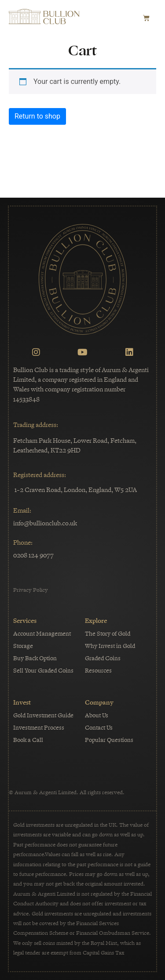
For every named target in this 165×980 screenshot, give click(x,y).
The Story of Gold (108, 634)
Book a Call (28, 740)
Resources (98, 671)
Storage (23, 646)
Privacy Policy (31, 590)
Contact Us (99, 728)
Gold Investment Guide (43, 715)
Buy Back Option (35, 658)
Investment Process (39, 728)
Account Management (42, 634)
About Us (97, 715)
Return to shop (37, 116)
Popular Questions (109, 740)
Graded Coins (103, 658)
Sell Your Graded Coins (43, 671)
